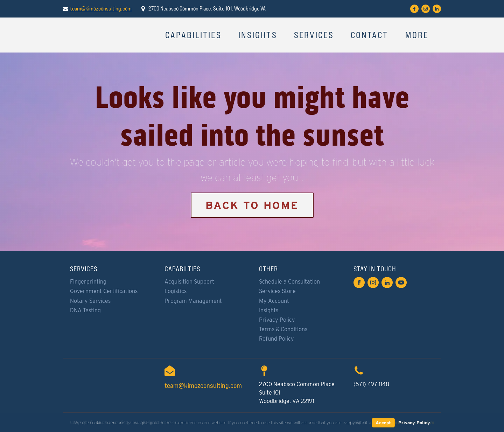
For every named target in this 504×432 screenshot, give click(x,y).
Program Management (193, 301)
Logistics (176, 291)
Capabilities (193, 35)
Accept (383, 423)
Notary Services (90, 301)
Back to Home (252, 205)
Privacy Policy (277, 320)
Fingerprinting (88, 282)
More (417, 35)
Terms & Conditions (283, 329)
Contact (370, 35)
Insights (258, 35)
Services (314, 35)
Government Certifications (104, 291)
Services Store (277, 291)
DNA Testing (85, 310)
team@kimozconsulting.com (101, 9)
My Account (274, 301)
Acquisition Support (189, 282)
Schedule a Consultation (289, 282)
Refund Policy (276, 339)
